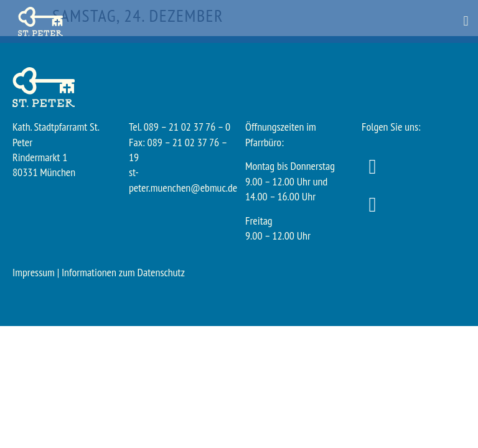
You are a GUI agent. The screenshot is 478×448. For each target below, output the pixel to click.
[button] (466, 21)
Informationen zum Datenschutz (123, 272)
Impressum (34, 272)
